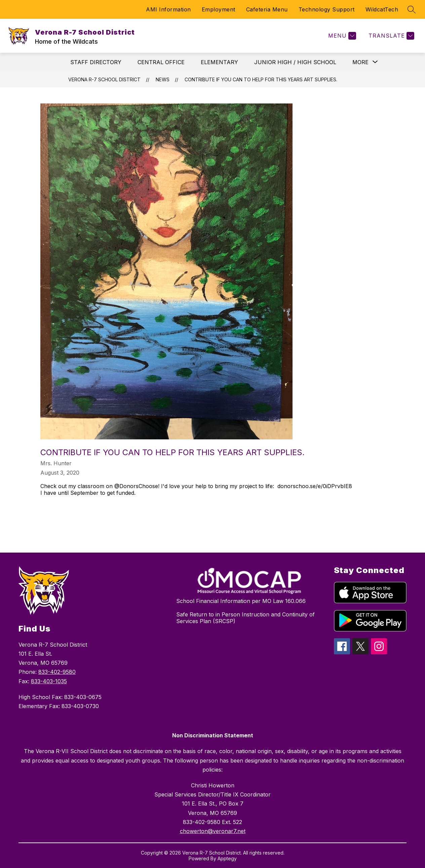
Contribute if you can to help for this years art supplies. (261, 79)
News (163, 79)
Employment (219, 9)
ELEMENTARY (219, 62)
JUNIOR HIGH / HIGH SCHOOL (295, 62)
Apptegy (227, 858)
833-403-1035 (49, 681)
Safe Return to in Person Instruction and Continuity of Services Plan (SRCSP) (245, 618)
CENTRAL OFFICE (161, 62)
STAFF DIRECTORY (96, 62)
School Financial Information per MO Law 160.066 (241, 601)
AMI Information (168, 9)
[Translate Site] (391, 36)
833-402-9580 (57, 672)
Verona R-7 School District (104, 79)
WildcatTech (382, 9)
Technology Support (327, 9)
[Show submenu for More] (360, 62)
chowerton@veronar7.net (213, 831)
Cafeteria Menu (267, 9)
